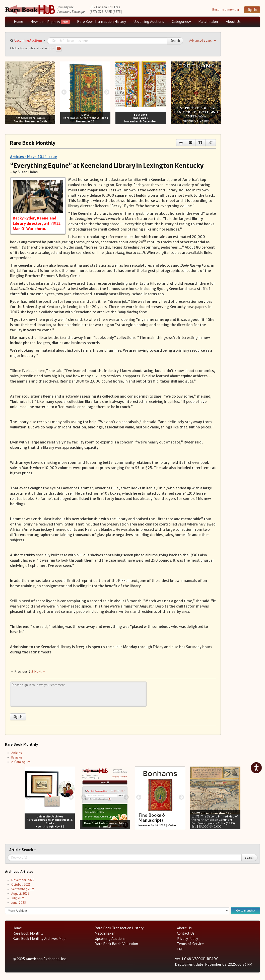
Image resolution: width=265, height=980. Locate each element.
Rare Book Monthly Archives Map (39, 938)
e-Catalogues (21, 762)
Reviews (17, 757)
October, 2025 (21, 885)
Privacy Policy (187, 938)
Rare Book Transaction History (102, 21)
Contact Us (186, 933)
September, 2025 (23, 889)
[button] (203, 41)
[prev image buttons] (9, 92)
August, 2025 (20, 894)
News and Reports (45, 22)
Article (15, 850)
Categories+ (181, 21)
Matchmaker (208, 21)
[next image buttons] (52, 92)
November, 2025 (23, 880)
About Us (233, 21)
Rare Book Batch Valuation (116, 944)
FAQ (180, 949)
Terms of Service (190, 944)
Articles (17, 753)
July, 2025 (18, 898)
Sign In (252, 10)
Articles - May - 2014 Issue (34, 157)
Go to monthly (245, 910)
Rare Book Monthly (28, 933)
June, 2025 (19, 903)
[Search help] (59, 49)
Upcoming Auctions (149, 21)
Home (19, 21)
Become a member (226, 10)
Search (175, 41)
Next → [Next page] (40, 671)
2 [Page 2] (32, 671)
